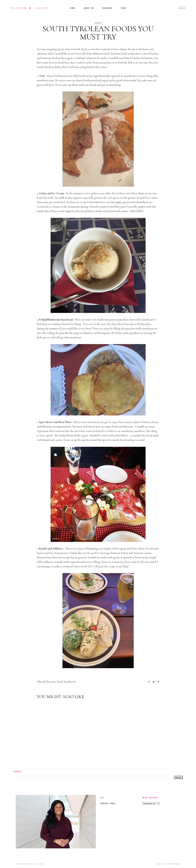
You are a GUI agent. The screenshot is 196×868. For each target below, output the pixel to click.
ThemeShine (174, 864)
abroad (98, 23)
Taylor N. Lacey (30, 8)
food (59, 682)
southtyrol (70, 682)
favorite (51, 682)
